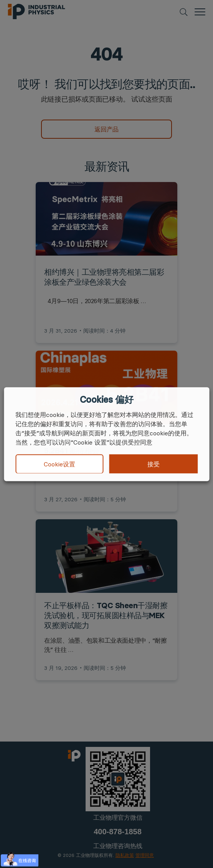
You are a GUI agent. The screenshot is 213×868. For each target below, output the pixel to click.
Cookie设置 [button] (59, 464)
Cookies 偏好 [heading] (106, 399)
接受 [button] (154, 464)
